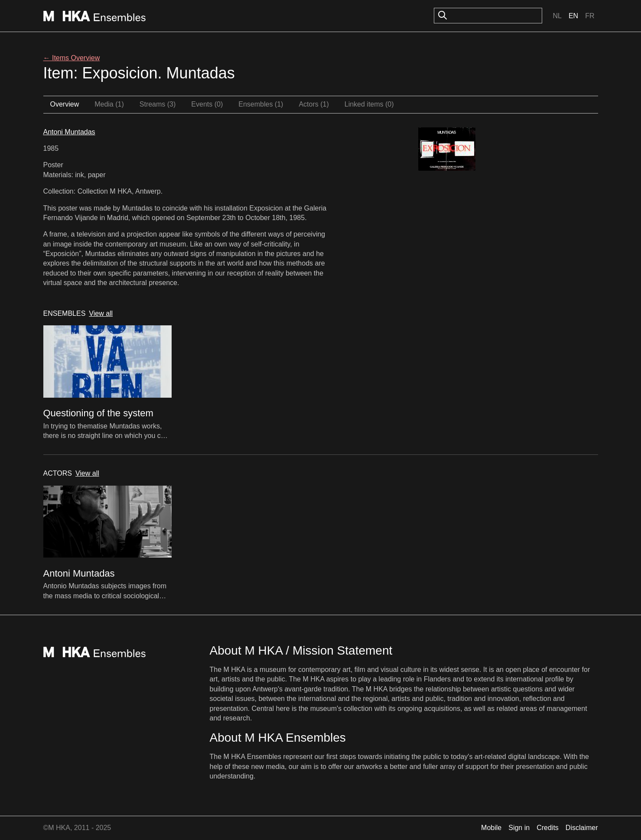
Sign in (519, 828)
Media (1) (109, 104)
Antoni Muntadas (69, 132)
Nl (557, 16)
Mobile (491, 828)
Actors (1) (314, 104)
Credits (548, 828)
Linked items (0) (369, 104)
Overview (65, 104)
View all (101, 313)
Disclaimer (582, 828)
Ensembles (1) (261, 104)
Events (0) (207, 104)
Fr (590, 16)
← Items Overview (72, 58)
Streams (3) (158, 104)
